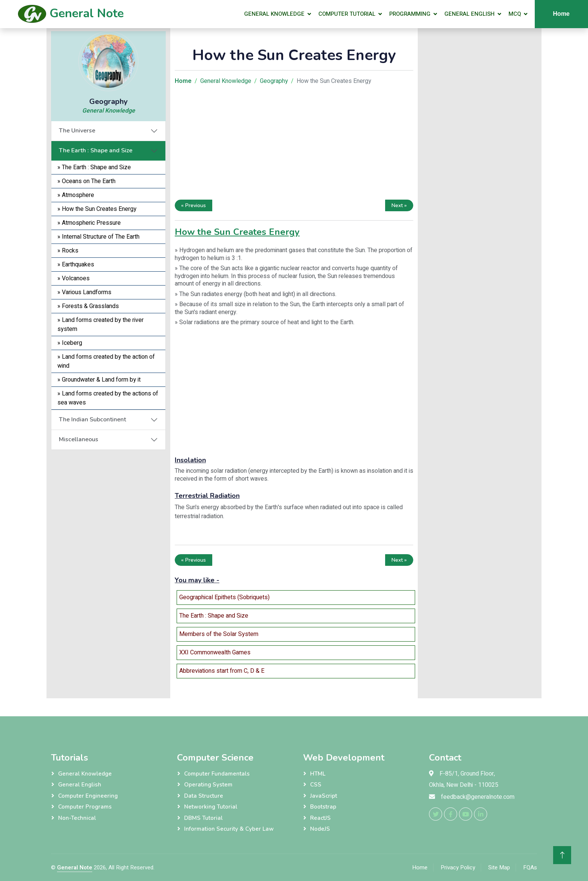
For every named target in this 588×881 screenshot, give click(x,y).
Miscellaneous (79, 439)
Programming (410, 14)
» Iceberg (70, 343)
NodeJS (320, 829)
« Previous (193, 205)
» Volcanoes (73, 278)
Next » (399, 205)
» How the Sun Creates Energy (97, 209)
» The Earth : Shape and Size (94, 167)
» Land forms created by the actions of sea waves (108, 398)
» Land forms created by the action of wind (106, 361)
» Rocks (68, 251)
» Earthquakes (76, 265)
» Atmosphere (76, 195)
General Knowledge (274, 14)
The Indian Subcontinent (92, 419)
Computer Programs (85, 807)
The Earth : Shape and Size (96, 150)
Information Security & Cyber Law (229, 829)
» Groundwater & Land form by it (99, 380)
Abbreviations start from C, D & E (222, 671)
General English (469, 14)
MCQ (515, 14)
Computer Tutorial (347, 14)
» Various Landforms (84, 292)
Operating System (208, 785)
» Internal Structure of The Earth (98, 237)
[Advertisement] (294, 144)
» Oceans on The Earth (86, 181)
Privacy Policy (458, 867)
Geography (274, 81)
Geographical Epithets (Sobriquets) (224, 597)
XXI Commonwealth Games (215, 652)
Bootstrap (323, 807)
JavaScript (324, 796)
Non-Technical (77, 818)
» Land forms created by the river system (100, 325)
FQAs (530, 867)
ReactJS (320, 818)
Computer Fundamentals (217, 774)
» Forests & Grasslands (88, 306)
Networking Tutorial (211, 807)
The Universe (77, 131)
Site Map (499, 867)
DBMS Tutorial (203, 818)
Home (561, 14)
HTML (318, 774)
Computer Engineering (88, 796)
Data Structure (204, 796)
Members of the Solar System (219, 634)
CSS (316, 785)
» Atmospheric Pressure (89, 223)
